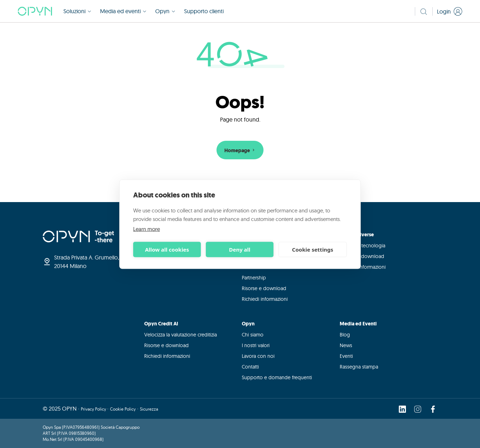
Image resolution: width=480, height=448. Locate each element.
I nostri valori (256, 345)
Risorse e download (264, 288)
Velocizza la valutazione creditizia (181, 335)
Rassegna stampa (359, 367)
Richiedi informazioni (265, 299)
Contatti (250, 367)
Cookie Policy (123, 409)
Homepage (240, 151)
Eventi (346, 356)
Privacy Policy (94, 409)
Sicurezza (149, 409)
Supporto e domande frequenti (277, 377)
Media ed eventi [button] (123, 11)
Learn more (147, 229)
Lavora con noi (258, 356)
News (346, 345)
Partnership (254, 278)
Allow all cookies (167, 249)
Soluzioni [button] (77, 11)
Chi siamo (253, 335)
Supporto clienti (204, 11)
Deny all (240, 249)
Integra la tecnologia (362, 246)
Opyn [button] (165, 11)
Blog (345, 335)
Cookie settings (313, 249)
